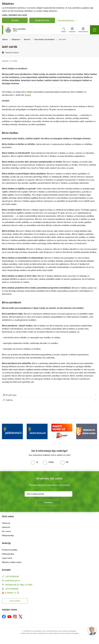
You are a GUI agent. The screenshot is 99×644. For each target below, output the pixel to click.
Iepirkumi (6, 527)
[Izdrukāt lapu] (49, 395)
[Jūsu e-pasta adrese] (48, 494)
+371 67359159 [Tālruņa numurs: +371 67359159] (12, 589)
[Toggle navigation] (94, 30)
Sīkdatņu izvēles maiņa (12, 562)
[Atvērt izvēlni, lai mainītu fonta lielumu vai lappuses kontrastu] (83, 30)
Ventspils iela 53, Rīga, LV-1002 (19, 585)
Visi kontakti (15, 601)
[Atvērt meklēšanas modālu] (64, 30)
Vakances (6, 523)
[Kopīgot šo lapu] (49, 400)
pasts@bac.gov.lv (13, 581)
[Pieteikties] (48, 503)
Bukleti (28, 95)
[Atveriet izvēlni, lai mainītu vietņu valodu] (72, 30)
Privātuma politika (10, 550)
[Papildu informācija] (18, 593)
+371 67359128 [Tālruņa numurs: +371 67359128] (12, 577)
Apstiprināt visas (42, 20)
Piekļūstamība (8, 535)
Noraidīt (15, 20)
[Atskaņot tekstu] (12, 52)
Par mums (6, 531)
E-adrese (9, 593)
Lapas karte (7, 558)
